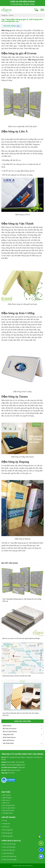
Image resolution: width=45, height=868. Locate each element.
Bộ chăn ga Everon (9, 805)
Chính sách (6, 827)
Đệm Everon (7, 726)
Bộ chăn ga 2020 (8, 836)
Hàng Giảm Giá (8, 734)
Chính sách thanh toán (10, 856)
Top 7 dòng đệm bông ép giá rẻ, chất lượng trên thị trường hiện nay (22, 600)
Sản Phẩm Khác (8, 743)
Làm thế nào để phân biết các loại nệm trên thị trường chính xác (20, 714)
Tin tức (11, 15)
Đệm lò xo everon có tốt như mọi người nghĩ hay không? (21, 638)
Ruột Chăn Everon (9, 737)
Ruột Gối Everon (9, 740)
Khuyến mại (6, 824)
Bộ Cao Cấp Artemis (10, 731)
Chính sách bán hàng (9, 844)
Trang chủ (4, 15)
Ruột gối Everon (8, 813)
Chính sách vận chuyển (10, 860)
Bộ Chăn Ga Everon (10, 729)
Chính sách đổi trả (8, 853)
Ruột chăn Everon (8, 810)
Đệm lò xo (6, 803)
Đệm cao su (7, 800)
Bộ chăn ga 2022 (8, 830)
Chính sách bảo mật (9, 850)
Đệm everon (7, 795)
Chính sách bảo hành (9, 847)
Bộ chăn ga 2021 (8, 833)
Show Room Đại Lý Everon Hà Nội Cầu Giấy (17, 676)
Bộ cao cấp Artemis (9, 808)
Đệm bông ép (7, 798)
